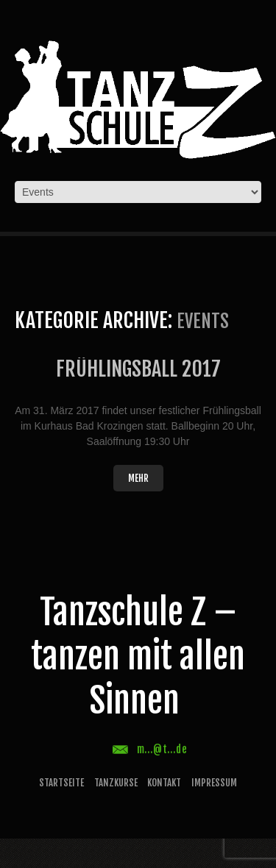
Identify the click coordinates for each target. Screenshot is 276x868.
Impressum (214, 783)
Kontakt (164, 783)
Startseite (61, 783)
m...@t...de (162, 749)
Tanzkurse (116, 783)
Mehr (138, 478)
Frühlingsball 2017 (138, 369)
